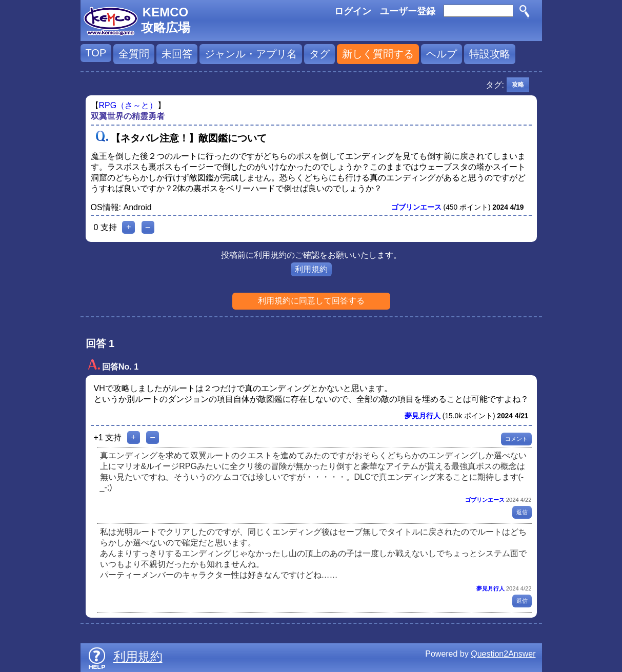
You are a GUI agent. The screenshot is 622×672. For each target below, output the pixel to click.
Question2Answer (503, 654)
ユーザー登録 (408, 11)
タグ (319, 54)
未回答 (177, 54)
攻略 (518, 85)
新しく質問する (378, 54)
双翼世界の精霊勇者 (128, 116)
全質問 (134, 54)
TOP (96, 53)
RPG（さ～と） (128, 105)
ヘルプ (442, 54)
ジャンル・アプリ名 (251, 54)
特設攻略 (490, 54)
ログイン (353, 11)
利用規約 (311, 269)
